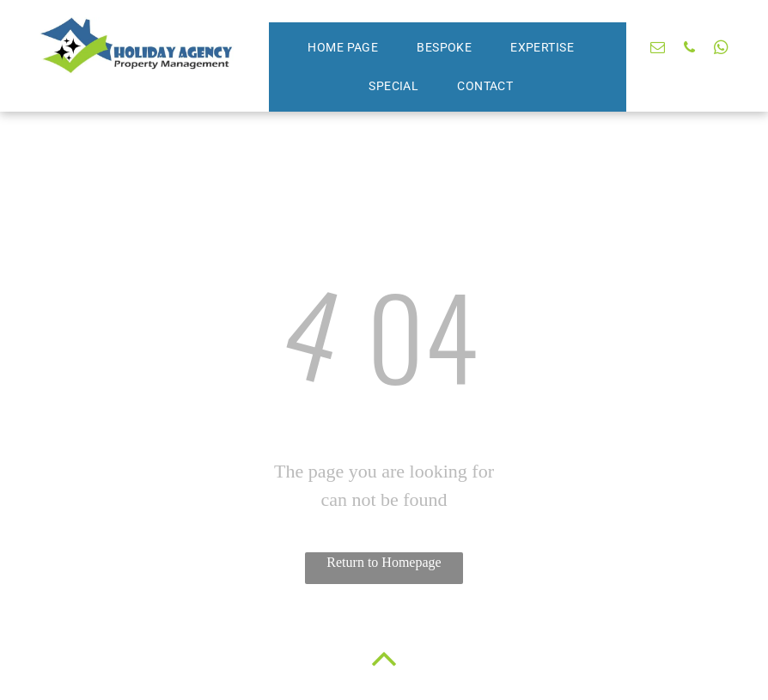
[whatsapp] (721, 50)
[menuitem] (349, 48)
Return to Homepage (384, 562)
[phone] (689, 50)
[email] (658, 50)
